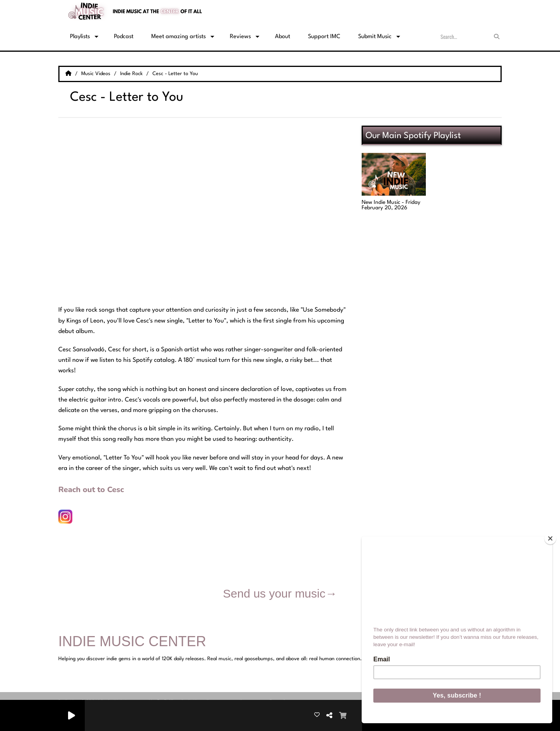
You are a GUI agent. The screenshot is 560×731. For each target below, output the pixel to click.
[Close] (550, 538)
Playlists (80, 37)
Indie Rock (132, 74)
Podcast (124, 37)
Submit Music (375, 37)
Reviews (240, 37)
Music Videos (97, 74)
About (283, 37)
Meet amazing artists (178, 37)
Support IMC (324, 37)
